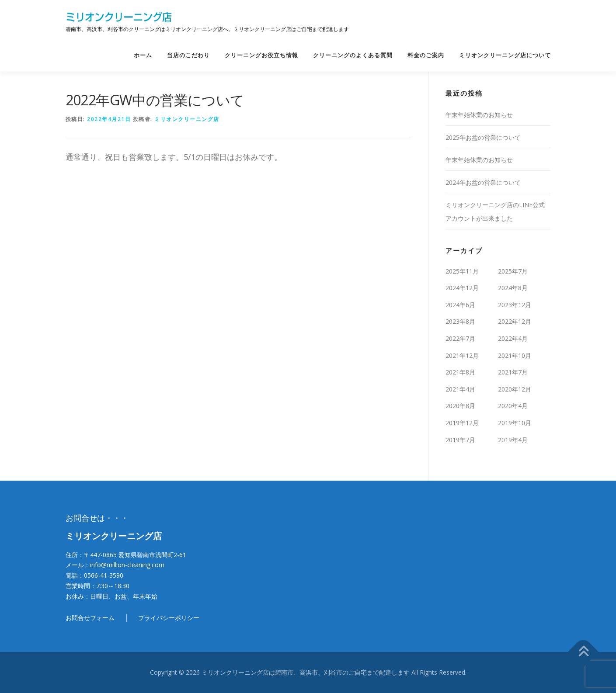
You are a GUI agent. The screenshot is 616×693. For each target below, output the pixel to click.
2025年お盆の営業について (483, 137)
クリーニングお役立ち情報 (261, 55)
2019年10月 (515, 423)
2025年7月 (513, 271)
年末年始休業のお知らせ (479, 115)
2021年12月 (462, 355)
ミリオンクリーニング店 (187, 119)
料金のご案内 (426, 55)
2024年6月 (460, 305)
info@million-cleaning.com (127, 565)
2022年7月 (460, 338)
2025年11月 (462, 271)
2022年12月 (515, 321)
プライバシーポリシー (169, 618)
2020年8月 (460, 406)
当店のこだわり (188, 55)
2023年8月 (460, 321)
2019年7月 (460, 440)
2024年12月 (462, 288)
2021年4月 (460, 389)
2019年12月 (462, 423)
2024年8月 (513, 288)
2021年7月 (513, 372)
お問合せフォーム (90, 618)
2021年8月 (460, 372)
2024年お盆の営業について (483, 182)
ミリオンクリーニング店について (505, 55)
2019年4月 (513, 440)
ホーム (143, 55)
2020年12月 (515, 389)
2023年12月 (515, 305)
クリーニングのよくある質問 (353, 55)
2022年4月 (513, 338)
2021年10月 (515, 355)
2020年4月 (513, 406)
